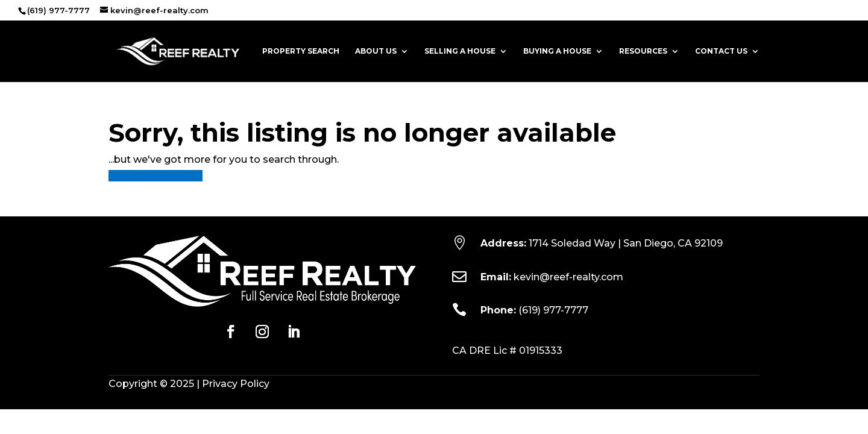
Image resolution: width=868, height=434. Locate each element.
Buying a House (557, 51)
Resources (643, 51)
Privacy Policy (236, 384)
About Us (376, 51)
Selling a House (460, 51)
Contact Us (721, 51)
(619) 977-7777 (553, 310)
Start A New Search (156, 176)
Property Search (301, 51)
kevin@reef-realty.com (568, 277)
